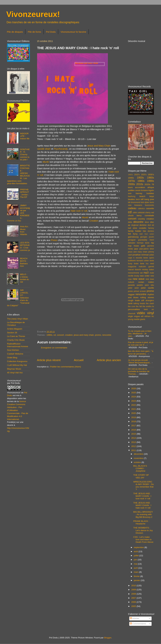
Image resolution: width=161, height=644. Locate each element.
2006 (134, 602)
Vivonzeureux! (33, 14)
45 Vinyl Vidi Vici (15, 373)
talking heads (139, 303)
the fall (139, 306)
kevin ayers (149, 258)
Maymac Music (14, 369)
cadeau (132, 208)
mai (136, 564)
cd (55, 335)
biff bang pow (147, 199)
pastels (140, 285)
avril (136, 568)
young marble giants (137, 319)
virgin (130, 316)
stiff (143, 300)
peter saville (147, 288)
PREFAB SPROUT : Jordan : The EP (24, 193)
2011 (134, 450)
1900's (130, 175)
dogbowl (135, 225)
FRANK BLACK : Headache (141, 522)
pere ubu (149, 285)
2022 (134, 405)
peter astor (133, 288)
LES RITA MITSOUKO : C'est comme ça (25, 246)
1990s (49, 335)
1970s (131, 181)
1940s (131, 178)
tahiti (130, 303)
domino (143, 225)
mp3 (146, 273)
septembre (139, 547)
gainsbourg (133, 237)
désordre (138, 222)
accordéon (140, 187)
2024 (134, 397)
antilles (131, 190)
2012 (134, 446)
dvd (149, 225)
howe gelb (139, 246)
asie (130, 193)
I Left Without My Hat (17, 365)
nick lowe (150, 279)
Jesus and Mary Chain (99, 146)
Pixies (54, 240)
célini (135, 213)
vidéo (141, 313)
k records (138, 258)
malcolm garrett (146, 267)
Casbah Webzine (15, 354)
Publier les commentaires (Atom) (66, 367)
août (136, 551)
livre (142, 264)
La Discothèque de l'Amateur (16, 324)
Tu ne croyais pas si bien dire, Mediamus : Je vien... (140, 334)
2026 (134, 388)
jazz (136, 249)
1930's (151, 175)
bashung (132, 196)
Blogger (108, 638)
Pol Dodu (51, 32)
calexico (141, 208)
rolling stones (147, 297)
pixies (130, 291)
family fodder (135, 231)
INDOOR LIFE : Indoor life (25, 136)
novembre (139, 458)
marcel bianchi (134, 270)
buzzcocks (149, 205)
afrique (151, 187)
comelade (149, 215)
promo (98, 335)
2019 (134, 417)
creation (69, 335)
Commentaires (138, 624)
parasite (131, 285)
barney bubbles (145, 193)
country (141, 219)
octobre (138, 462)
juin (136, 560)
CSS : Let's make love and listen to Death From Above (143, 540)
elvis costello (140, 228)
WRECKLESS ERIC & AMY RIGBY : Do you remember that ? (144, 486)
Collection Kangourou (17, 361)
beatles (131, 199)
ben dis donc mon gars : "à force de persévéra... (141, 352)
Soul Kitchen (13, 350)
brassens (138, 205)
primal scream (140, 291)
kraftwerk (132, 261)
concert (60, 335)
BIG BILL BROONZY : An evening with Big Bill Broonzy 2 (143, 514)
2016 (134, 430)
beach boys (147, 196)
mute (152, 273)
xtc (153, 316)
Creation (94, 221)
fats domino (148, 231)
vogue (137, 316)
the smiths (147, 306)
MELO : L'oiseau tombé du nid (24, 278)
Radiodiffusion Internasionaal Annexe (18, 345)
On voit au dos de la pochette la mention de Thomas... (139, 371)
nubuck (131, 282)
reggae (131, 294)
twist (146, 309)
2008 (134, 594)
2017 (134, 426)
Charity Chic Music (16, 340)
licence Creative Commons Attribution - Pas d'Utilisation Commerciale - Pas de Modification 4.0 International (18, 410)
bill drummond (134, 202)
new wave (139, 279)
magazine (132, 267)
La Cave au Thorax (16, 336)
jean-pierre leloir (147, 249)
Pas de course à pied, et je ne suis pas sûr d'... (141, 344)
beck (138, 199)
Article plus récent (49, 360)
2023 (134, 401)
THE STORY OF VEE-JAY (141, 476)
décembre (139, 454)
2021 (134, 409)
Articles (135, 618)
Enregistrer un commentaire (54, 348)
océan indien (146, 282)
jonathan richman (141, 255)
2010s (140, 184)
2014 (134, 438)
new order (145, 276)
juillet (137, 556)
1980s (141, 181)
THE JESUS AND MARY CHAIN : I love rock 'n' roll (142, 496)
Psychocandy (61, 149)
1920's (144, 175)
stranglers (150, 300)
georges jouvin (147, 237)
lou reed (150, 264)
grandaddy (143, 240)
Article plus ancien (109, 360)
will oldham (146, 316)
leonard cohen (143, 261)
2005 (134, 606)
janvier (137, 580)
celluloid (141, 213)
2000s (131, 184)
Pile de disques (15, 32)
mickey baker (148, 270)
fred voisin (149, 234)
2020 (134, 413)
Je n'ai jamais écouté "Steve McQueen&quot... (140, 361)
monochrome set (135, 273)
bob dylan (145, 202)
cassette (150, 208)
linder (136, 264)
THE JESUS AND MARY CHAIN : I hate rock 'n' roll (142, 505)
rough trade (134, 300)
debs (130, 222)
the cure (132, 306)
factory (151, 228)
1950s (140, 178)
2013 (134, 442)
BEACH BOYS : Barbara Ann (24, 262)
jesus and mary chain (84, 335)
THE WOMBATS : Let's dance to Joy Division (143, 530)
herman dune (143, 243)
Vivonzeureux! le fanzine (73, 32)
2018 (134, 421)
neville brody (133, 276)
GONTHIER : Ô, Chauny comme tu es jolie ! (25, 154)
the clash (150, 303)
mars (136, 572)
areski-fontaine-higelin (145, 190)
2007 (134, 598)
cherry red (150, 213)
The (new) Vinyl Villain (18, 319)
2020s (147, 184)
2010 (134, 586)
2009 (134, 590)
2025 (134, 393)
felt (129, 234)
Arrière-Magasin (15, 329)
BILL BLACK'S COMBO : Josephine (140, 468)
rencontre (107, 335)
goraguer (132, 240)
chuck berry (135, 215)
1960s (150, 178)
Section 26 (12, 333)
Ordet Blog (12, 358)
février (137, 576)
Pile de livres (34, 32)
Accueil (79, 360)
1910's (137, 175)
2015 (134, 434)
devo (147, 222)
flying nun (138, 234)
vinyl (151, 313)
